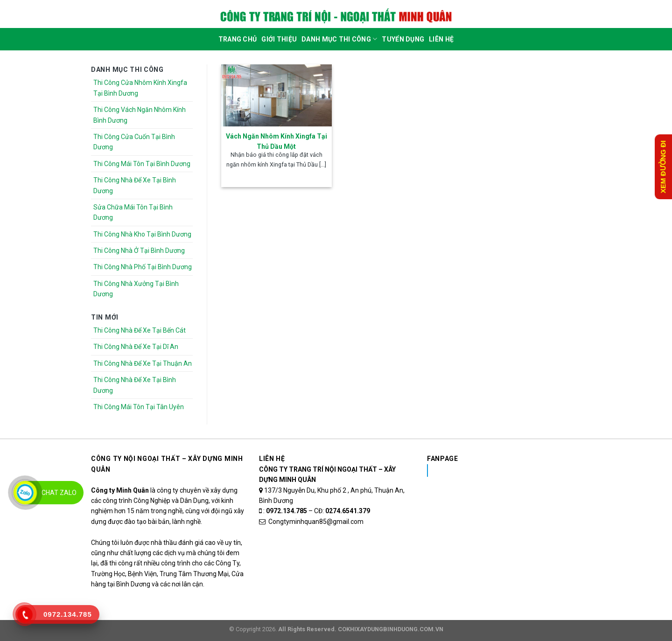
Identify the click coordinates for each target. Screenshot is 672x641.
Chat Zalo (59, 493)
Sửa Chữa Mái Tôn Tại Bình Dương (133, 212)
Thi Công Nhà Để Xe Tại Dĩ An (136, 347)
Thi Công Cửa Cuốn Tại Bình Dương (134, 142)
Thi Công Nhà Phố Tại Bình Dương (143, 267)
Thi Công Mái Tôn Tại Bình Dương (142, 164)
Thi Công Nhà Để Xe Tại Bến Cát (140, 330)
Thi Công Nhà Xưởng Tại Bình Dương (136, 289)
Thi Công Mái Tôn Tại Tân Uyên (139, 407)
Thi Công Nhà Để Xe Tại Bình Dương (135, 185)
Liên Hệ (441, 39)
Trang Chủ (238, 39)
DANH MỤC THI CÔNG (339, 39)
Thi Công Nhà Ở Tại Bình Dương (139, 251)
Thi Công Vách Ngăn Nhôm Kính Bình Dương (140, 115)
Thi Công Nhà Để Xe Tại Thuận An (143, 363)
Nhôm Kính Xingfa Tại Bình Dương (501, 470)
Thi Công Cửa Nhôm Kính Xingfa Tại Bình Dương (140, 88)
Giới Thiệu (279, 39)
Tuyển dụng (403, 39)
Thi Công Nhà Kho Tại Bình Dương (142, 234)
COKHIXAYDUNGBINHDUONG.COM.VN (391, 629)
